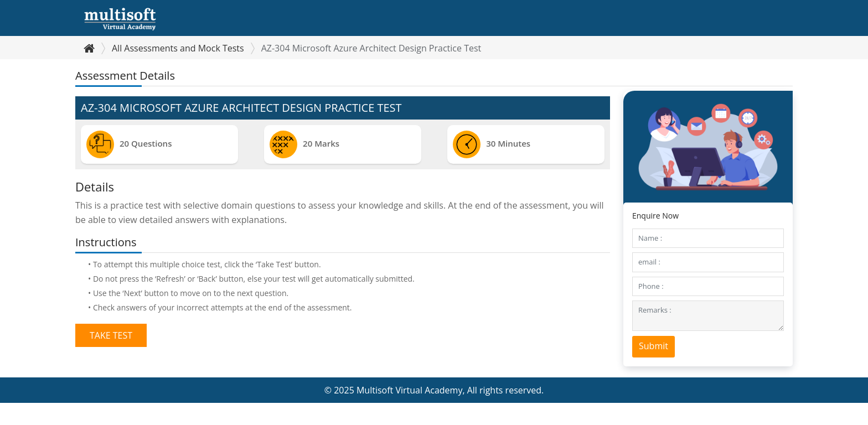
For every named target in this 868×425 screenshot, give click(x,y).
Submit (653, 346)
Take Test (111, 335)
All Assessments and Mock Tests (178, 48)
